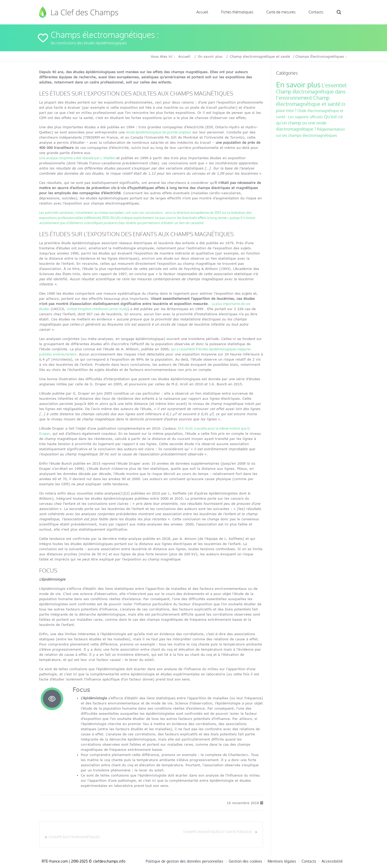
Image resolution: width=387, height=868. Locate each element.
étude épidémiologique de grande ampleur (159, 132)
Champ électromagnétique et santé (260, 56)
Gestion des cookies (245, 861)
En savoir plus (210, 56)
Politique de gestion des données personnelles (184, 861)
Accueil (202, 12)
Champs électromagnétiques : (75, 837)
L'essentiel (334, 85)
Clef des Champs (79, 12)
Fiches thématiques (237, 12)
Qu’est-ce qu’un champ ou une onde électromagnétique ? (309, 123)
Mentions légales (282, 861)
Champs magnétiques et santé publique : (218, 832)
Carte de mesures (281, 12)
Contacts (316, 12)
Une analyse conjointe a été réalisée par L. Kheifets (78, 158)
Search (339, 12)
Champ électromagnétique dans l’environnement (311, 95)
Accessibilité (332, 861)
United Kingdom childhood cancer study (97, 309)
